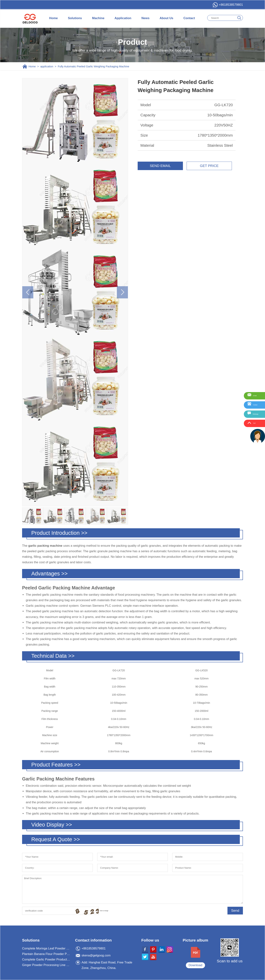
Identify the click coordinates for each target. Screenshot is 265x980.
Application (123, 18)
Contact (189, 18)
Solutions (75, 18)
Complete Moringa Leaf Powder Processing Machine (46, 948)
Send (235, 911)
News (145, 18)
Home (53, 18)
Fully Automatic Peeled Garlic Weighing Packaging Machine (93, 66)
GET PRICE (209, 166)
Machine (98, 18)
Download (196, 965)
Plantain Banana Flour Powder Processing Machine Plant (46, 954)
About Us (166, 18)
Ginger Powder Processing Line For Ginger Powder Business (46, 965)
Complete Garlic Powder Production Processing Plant (46, 959)
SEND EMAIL (160, 166)
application (47, 66)
